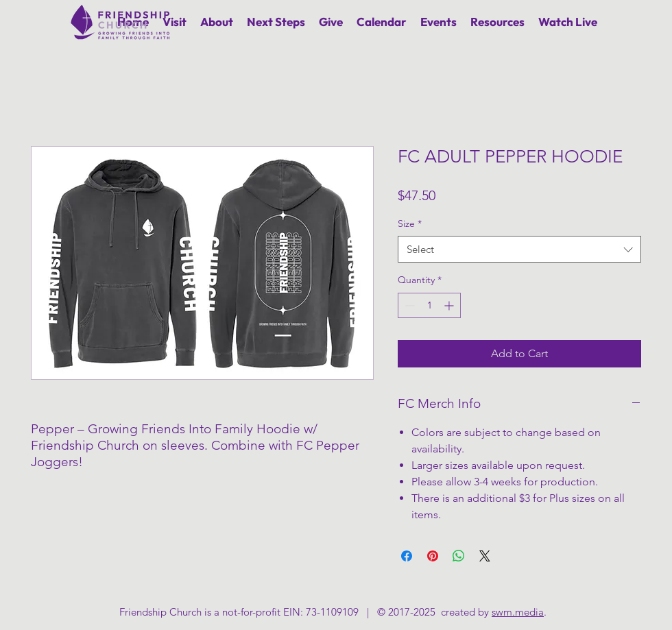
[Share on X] (485, 556)
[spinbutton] (429, 305)
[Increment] (450, 305)
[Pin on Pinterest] (433, 556)
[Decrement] (408, 305)
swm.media (518, 612)
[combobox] (519, 249)
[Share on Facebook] (407, 556)
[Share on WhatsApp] (459, 556)
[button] (217, 22)
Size (410, 223)
